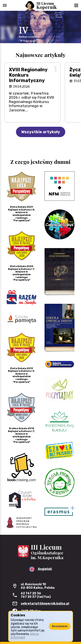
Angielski (45, 569)
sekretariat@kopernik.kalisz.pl (45, 604)
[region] (40, 27)
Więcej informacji (25, 636)
